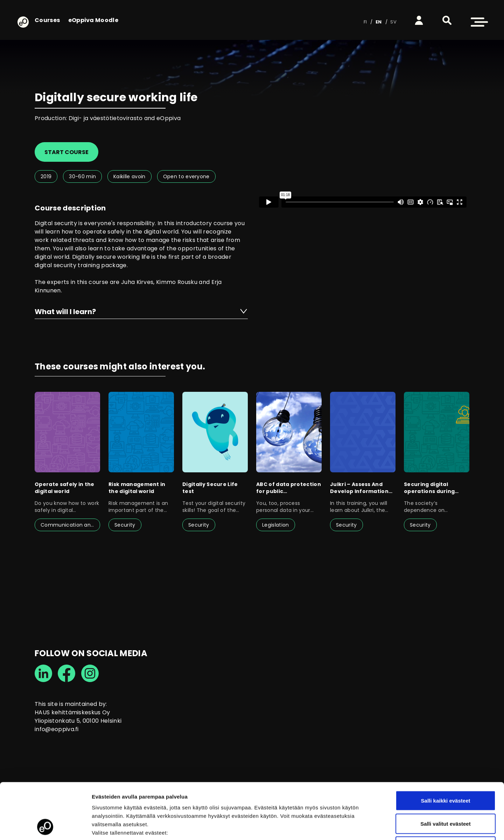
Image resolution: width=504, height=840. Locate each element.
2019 (46, 176)
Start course (66, 152)
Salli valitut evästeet (445, 771)
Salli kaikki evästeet (446, 748)
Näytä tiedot (374, 826)
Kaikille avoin (129, 176)
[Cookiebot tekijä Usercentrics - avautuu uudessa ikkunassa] (45, 826)
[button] (447, 20)
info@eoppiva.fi (57, 729)
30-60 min (82, 176)
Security (125, 525)
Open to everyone (186, 176)
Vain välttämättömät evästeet (446, 794)
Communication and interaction (70, 525)
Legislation (276, 525)
